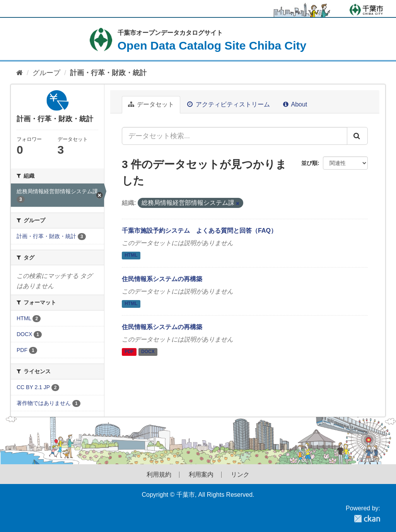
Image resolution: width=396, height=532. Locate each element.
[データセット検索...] (235, 136)
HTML (131, 255)
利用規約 (159, 475)
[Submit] (357, 136)
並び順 (309, 163)
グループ (46, 73)
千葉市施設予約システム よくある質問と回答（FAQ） (199, 231)
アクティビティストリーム (228, 104)
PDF (129, 352)
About (295, 104)
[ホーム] (20, 73)
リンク (240, 475)
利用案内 (201, 475)
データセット (151, 104)
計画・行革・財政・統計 (108, 73)
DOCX (148, 352)
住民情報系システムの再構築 (162, 279)
